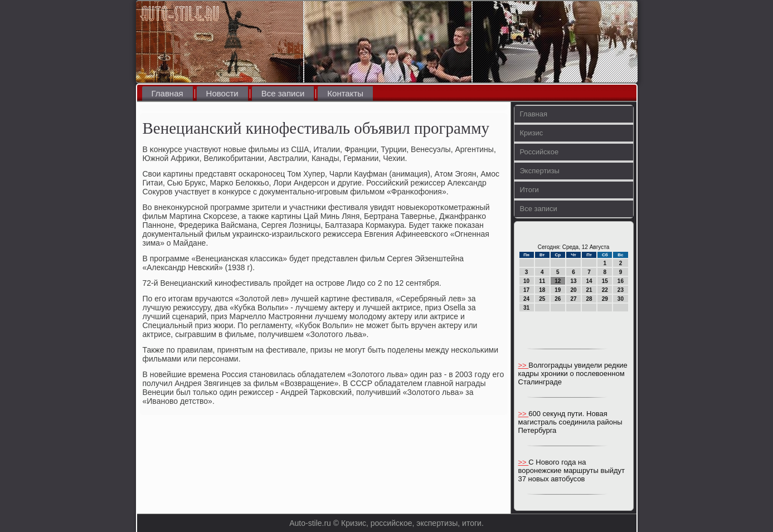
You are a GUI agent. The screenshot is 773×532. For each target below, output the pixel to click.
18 (542, 290)
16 (621, 281)
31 (526, 308)
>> (524, 365)
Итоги (529, 190)
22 (605, 290)
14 (589, 281)
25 (542, 299)
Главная (167, 93)
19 (558, 290)
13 (573, 281)
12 (558, 281)
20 (573, 290)
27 (573, 299)
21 (589, 290)
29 (605, 299)
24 (526, 299)
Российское (539, 152)
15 (605, 281)
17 (526, 290)
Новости (222, 93)
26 (558, 299)
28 (589, 299)
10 (526, 281)
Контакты (345, 93)
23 (621, 290)
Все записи (283, 93)
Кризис (532, 133)
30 (621, 299)
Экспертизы (540, 171)
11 (542, 281)
